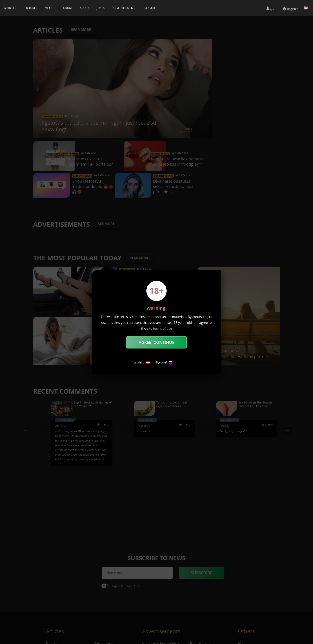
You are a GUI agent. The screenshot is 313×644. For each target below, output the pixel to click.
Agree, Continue (157, 342)
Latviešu (142, 363)
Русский (164, 363)
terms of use (162, 328)
